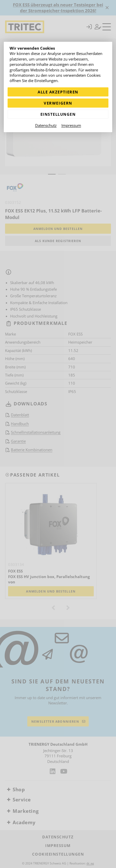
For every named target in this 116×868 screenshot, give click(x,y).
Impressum (71, 125)
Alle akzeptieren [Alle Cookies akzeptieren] (58, 92)
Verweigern (58, 103)
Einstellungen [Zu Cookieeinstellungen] (58, 114)
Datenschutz (46, 125)
